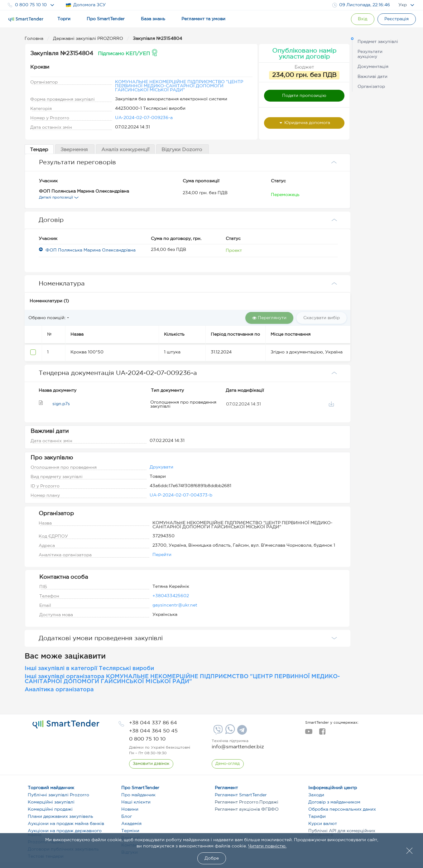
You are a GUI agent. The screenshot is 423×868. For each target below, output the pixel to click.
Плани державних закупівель (60, 817)
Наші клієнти (136, 802)
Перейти (162, 555)
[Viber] (217, 732)
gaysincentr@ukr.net (175, 605)
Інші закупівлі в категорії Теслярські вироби (89, 669)
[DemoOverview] (228, 764)
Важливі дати (373, 77)
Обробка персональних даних (342, 809)
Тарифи (317, 817)
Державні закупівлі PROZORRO (89, 39)
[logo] (66, 724)
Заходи (316, 795)
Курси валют (323, 824)
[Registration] (397, 19)
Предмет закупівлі (378, 42)
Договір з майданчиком (334, 802)
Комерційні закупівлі (51, 802)
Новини (130, 809)
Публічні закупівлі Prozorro (58, 795)
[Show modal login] (362, 19)
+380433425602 (171, 596)
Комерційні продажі (50, 809)
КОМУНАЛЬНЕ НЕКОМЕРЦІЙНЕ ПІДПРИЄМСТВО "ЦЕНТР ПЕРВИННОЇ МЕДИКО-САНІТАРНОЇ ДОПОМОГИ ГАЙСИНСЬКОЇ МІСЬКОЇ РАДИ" (179, 86)
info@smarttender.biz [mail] (238, 747)
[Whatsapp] (229, 733)
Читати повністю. (267, 846)
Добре (212, 858)
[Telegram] (241, 732)
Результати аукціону (370, 54)
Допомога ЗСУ (86, 5)
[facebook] (322, 733)
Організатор (371, 87)
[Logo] (26, 19)
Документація (373, 67)
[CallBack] (151, 764)
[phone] (153, 723)
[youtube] (309, 733)
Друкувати (161, 467)
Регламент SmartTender (241, 795)
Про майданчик (138, 795)
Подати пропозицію (304, 96)
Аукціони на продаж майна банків (66, 824)
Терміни (130, 831)
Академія (131, 824)
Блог (127, 817)
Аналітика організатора (59, 690)
